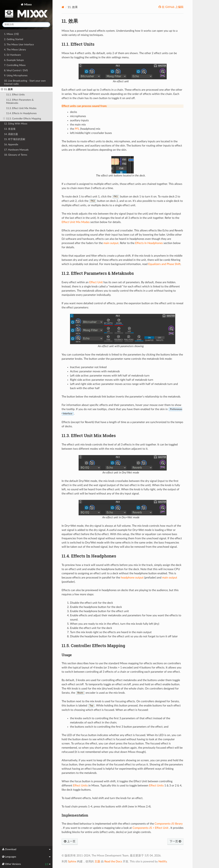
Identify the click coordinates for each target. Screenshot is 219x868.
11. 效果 (7, 89)
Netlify (163, 862)
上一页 (70, 841)
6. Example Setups (14, 60)
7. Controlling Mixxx (15, 65)
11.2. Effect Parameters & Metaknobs (20, 101)
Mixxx (26, 11)
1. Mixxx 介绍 (11, 34)
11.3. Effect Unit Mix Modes (21, 108)
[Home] (63, 7)
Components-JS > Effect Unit (150, 828)
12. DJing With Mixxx (16, 124)
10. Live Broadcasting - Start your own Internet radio (25, 82)
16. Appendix (11, 144)
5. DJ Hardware (12, 55)
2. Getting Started (14, 39)
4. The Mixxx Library (15, 50)
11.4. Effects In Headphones (21, 113)
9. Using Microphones (16, 76)
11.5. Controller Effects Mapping (22, 119)
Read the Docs (113, 862)
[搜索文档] (26, 25)
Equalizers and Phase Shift (164, 264)
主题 (97, 862)
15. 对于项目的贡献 (15, 139)
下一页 (175, 841)
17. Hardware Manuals (16, 150)
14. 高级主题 (11, 134)
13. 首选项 (10, 129)
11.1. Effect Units (15, 95)
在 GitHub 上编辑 (172, 7)
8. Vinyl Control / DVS (16, 70)
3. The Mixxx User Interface (19, 45)
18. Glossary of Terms (16, 155)
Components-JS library (169, 824)
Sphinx (72, 862)
